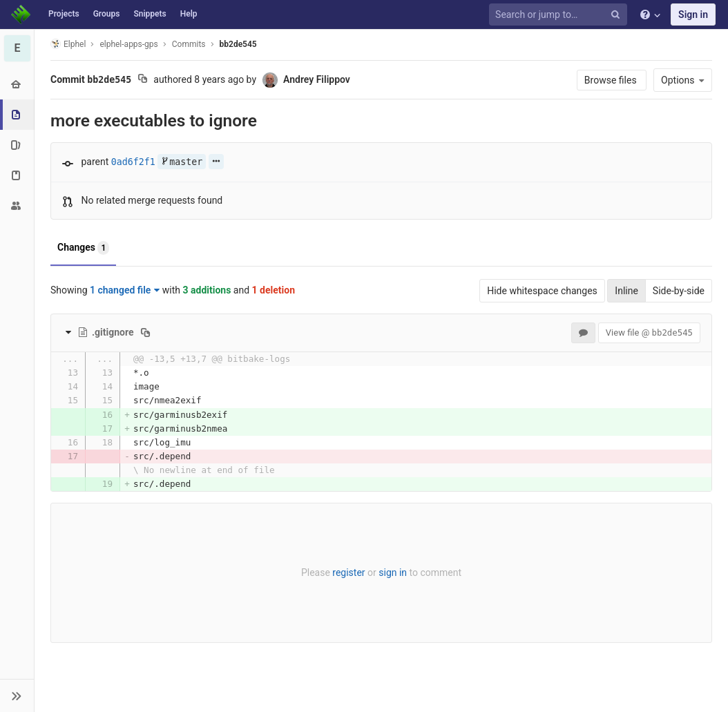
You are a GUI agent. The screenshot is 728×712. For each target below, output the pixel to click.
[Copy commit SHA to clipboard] (143, 80)
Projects (64, 14)
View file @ (649, 333)
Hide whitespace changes (542, 291)
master (182, 162)
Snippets (150, 14)
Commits (189, 44)
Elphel (68, 44)
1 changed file (125, 290)
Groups (107, 14)
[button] (17, 695)
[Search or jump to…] (560, 15)
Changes (83, 248)
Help (189, 14)
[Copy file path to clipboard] (145, 332)
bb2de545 (238, 44)
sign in (393, 573)
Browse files (612, 80)
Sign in (693, 15)
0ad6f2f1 (133, 162)
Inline (626, 291)
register (348, 573)
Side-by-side (679, 291)
